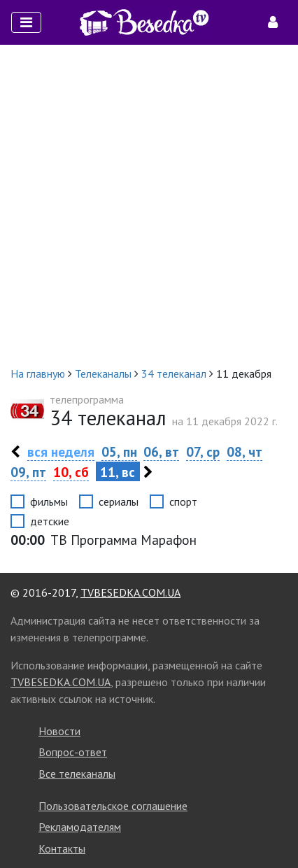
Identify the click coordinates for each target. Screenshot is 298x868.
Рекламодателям (80, 827)
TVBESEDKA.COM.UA (130, 592)
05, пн (119, 451)
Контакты (62, 848)
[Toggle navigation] (26, 22)
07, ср (203, 451)
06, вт (161, 451)
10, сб (71, 472)
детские (50, 521)
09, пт (28, 472)
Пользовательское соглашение (113, 806)
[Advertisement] (149, 205)
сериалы (119, 501)
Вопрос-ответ (73, 752)
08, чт (244, 451)
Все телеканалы (77, 774)
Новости (59, 731)
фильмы (49, 501)
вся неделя (61, 451)
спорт (183, 501)
